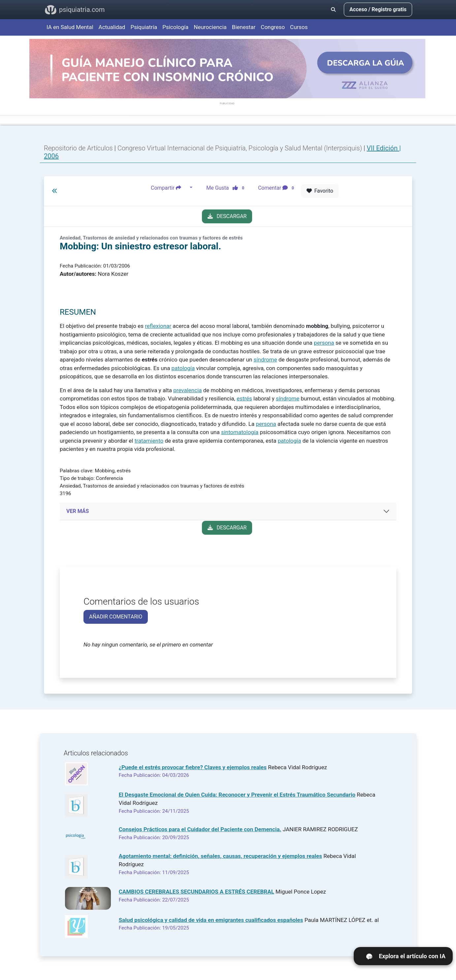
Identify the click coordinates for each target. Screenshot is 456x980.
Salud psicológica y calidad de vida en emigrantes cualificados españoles (211, 920)
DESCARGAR (227, 216)
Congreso (273, 27)
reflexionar (158, 326)
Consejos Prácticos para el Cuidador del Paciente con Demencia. (200, 829)
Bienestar (244, 27)
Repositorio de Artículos (78, 148)
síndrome (265, 360)
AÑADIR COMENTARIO (116, 617)
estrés (244, 398)
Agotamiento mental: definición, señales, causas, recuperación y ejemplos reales (220, 856)
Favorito (320, 191)
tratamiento (149, 441)
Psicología (175, 27)
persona (324, 343)
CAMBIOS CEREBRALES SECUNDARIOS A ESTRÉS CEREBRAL (196, 892)
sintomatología (240, 432)
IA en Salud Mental (70, 27)
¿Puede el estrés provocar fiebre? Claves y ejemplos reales (193, 767)
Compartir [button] (170, 188)
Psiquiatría (144, 27)
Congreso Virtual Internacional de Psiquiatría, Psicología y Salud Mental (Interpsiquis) (241, 148)
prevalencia (187, 390)
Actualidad (112, 27)
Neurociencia (210, 27)
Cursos (299, 27)
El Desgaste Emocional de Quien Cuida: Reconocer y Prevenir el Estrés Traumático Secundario (237, 795)
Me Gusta (227, 188)
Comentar (277, 188)
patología (183, 368)
